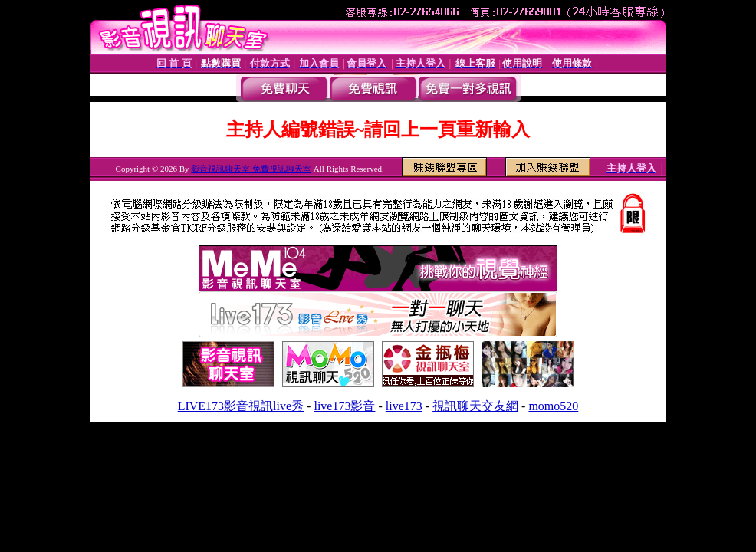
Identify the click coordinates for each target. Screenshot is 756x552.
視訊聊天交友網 (475, 406)
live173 (404, 406)
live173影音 (344, 406)
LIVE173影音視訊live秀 (241, 406)
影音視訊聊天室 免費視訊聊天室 (251, 169)
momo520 (553, 406)
